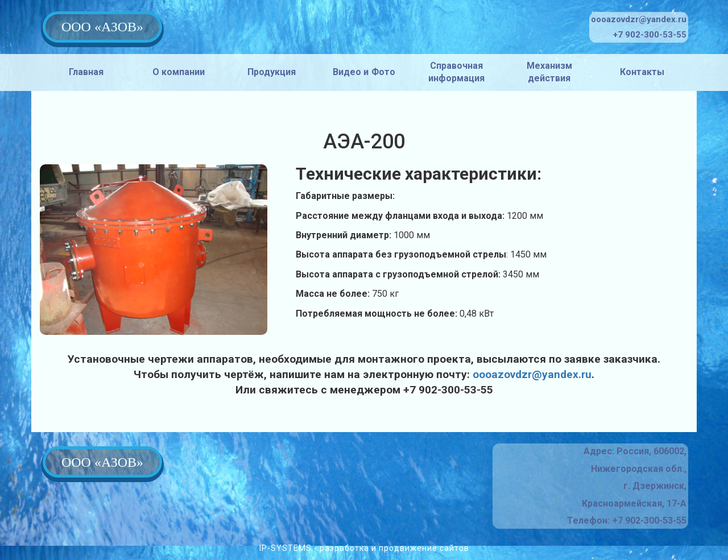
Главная (86, 72)
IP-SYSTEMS (286, 548)
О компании (179, 72)
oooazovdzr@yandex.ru (532, 374)
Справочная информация (456, 72)
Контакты (642, 72)
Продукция (272, 72)
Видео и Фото (364, 72)
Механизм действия (549, 72)
